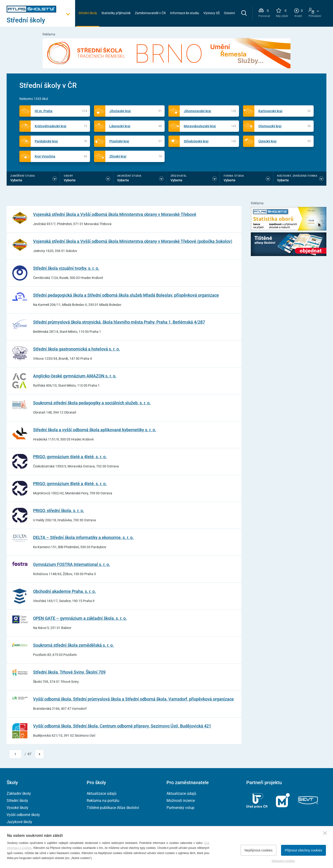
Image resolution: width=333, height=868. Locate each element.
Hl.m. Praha (44, 111)
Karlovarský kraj (270, 111)
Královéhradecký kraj (51, 126)
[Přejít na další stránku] (39, 754)
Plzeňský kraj (119, 141)
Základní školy (19, 793)
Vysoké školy (17, 808)
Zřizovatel (179, 176)
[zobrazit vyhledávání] (244, 13)
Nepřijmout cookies (258, 850)
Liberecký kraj (120, 126)
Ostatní (229, 13)
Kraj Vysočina (45, 156)
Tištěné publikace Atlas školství (113, 808)
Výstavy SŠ (211, 13)
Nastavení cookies (283, 861)
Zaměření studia (23, 176)
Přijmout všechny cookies (303, 850)
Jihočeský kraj (120, 111)
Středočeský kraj (196, 141)
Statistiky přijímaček (116, 13)
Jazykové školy (19, 822)
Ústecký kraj (267, 141)
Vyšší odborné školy (23, 815)
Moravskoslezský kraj (200, 126)
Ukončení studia (129, 176)
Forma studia (234, 176)
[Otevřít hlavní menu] (41, 20)
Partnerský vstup (180, 808)
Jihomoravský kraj (197, 111)
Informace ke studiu (185, 13)
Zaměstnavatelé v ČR (150, 13)
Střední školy (88, 13)
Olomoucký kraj (270, 126)
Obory (68, 176)
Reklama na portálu (103, 801)
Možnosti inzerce (181, 801)
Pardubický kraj (46, 141)
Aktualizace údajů (102, 793)
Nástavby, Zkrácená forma (297, 176)
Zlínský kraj (118, 156)
